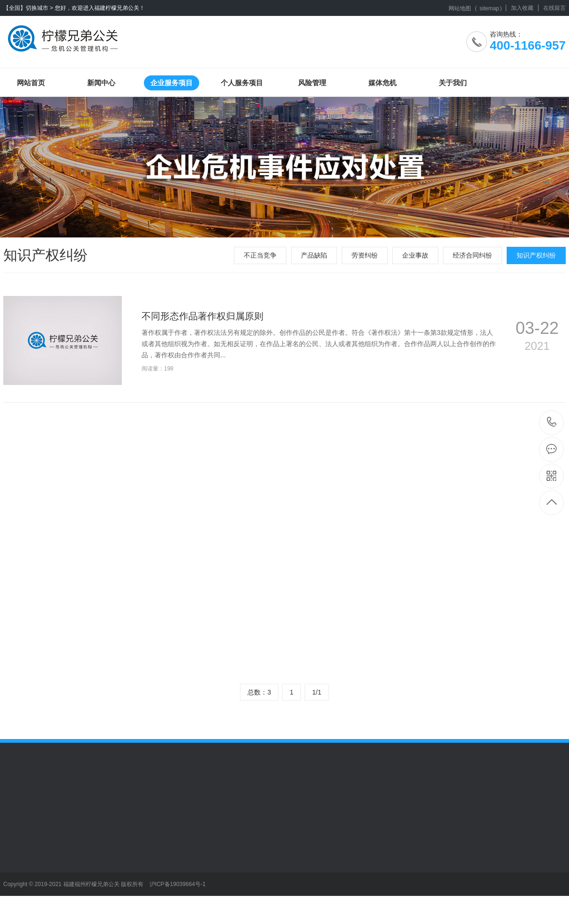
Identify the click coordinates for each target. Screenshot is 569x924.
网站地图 (460, 8)
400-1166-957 (552, 423)
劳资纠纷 (365, 255)
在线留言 (554, 8)
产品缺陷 (314, 255)
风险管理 (312, 83)
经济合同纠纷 (472, 255)
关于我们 (453, 83)
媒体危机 (382, 83)
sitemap (489, 8)
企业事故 (415, 255)
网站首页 (31, 83)
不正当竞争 (260, 255)
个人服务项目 (242, 83)
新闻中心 (101, 83)
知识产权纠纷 (536, 255)
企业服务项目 (172, 83)
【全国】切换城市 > (28, 8)
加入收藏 (522, 8)
